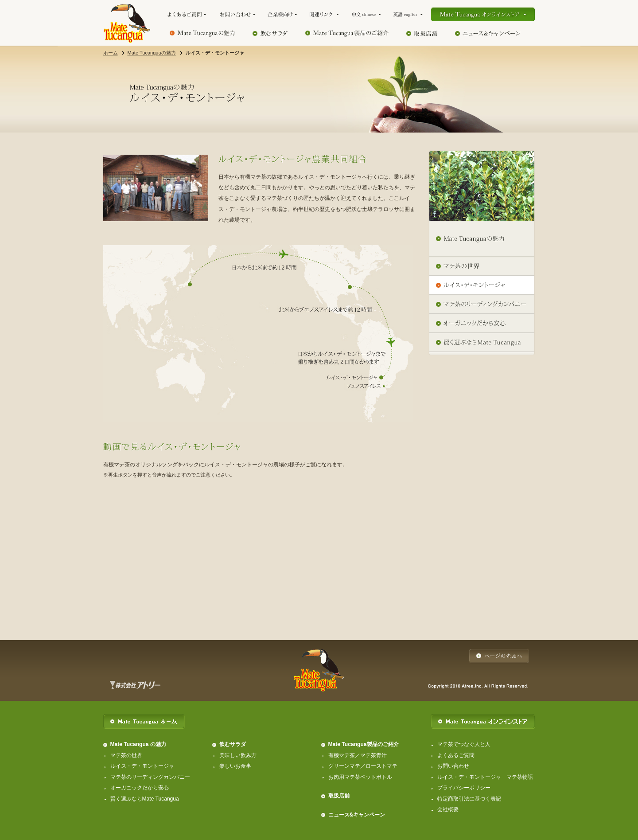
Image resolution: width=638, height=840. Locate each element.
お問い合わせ (453, 766)
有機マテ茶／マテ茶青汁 (358, 755)
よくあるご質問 (456, 755)
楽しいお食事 (235, 766)
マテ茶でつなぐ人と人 (464, 744)
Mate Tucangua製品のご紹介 (364, 744)
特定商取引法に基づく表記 (469, 799)
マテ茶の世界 (126, 755)
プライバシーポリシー (464, 788)
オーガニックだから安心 (140, 788)
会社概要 (448, 809)
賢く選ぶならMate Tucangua (145, 799)
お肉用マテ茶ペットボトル (360, 777)
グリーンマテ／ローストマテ (363, 766)
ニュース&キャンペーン (357, 815)
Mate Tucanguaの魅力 (152, 53)
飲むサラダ (233, 744)
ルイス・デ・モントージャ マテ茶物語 (485, 777)
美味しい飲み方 (238, 755)
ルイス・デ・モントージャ (142, 766)
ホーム (111, 53)
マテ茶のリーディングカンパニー (150, 777)
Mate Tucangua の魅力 (138, 744)
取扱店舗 (339, 796)
